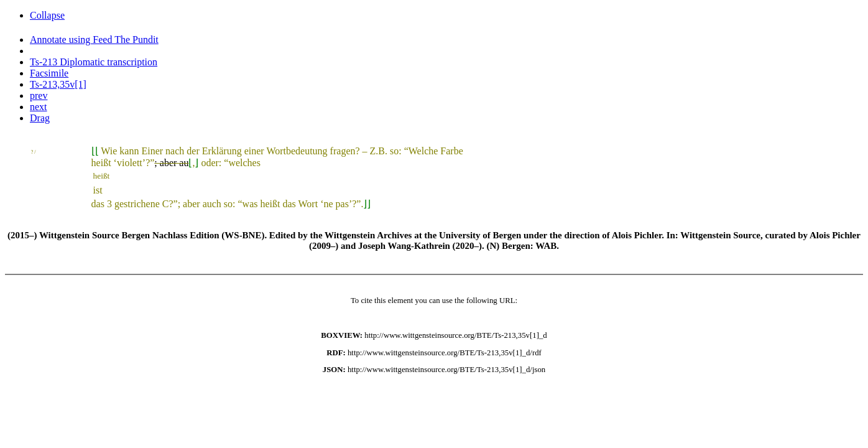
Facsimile (49, 73)
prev (39, 96)
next (39, 107)
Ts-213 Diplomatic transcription (94, 62)
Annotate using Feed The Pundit (94, 40)
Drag (40, 118)
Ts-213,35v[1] (58, 84)
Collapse (47, 15)
